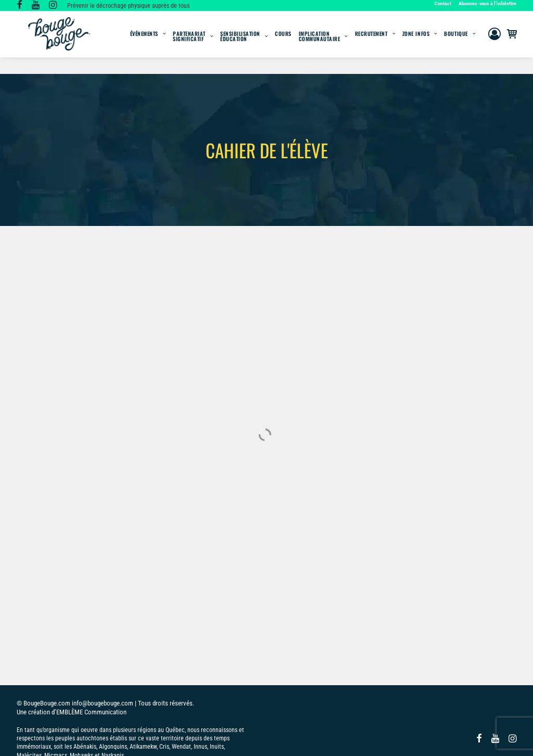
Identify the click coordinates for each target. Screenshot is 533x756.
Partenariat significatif (193, 45)
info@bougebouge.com (103, 668)
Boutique (460, 42)
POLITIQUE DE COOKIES (83, 738)
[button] (20, 6)
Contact (443, 3)
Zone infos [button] (420, 42)
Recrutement (375, 42)
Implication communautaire (323, 45)
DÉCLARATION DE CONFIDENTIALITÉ (169, 738)
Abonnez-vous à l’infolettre (487, 3)
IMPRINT (236, 738)
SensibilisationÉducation (244, 45)
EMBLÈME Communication (91, 677)
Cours (283, 42)
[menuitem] (444, 3)
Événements (148, 42)
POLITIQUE (31, 738)
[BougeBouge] (58, 42)
